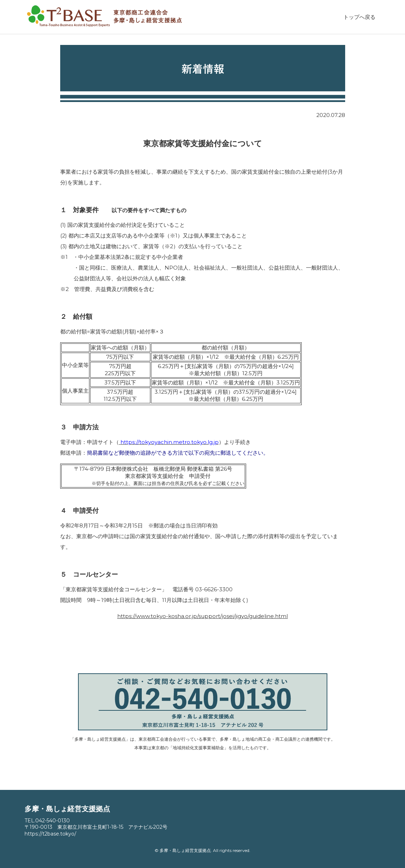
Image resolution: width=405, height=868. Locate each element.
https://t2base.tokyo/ (50, 834)
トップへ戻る (359, 17)
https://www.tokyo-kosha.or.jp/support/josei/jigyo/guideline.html (203, 616)
